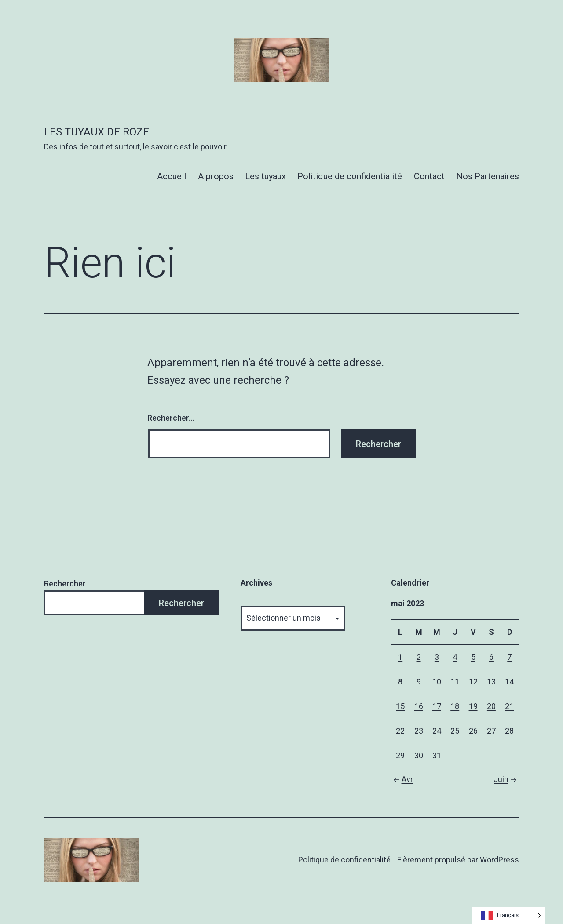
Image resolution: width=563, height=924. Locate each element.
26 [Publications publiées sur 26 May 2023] (473, 731)
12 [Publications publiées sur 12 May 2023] (473, 682)
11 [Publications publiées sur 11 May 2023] (455, 682)
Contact (429, 176)
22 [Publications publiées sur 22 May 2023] (400, 731)
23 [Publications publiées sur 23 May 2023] (419, 731)
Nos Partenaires (488, 176)
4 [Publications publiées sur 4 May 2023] (455, 657)
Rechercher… (171, 418)
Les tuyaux (265, 176)
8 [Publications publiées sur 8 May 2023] (400, 682)
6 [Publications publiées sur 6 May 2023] (491, 657)
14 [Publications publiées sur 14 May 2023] (509, 682)
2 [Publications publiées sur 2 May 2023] (419, 657)
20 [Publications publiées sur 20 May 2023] (491, 706)
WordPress (499, 860)
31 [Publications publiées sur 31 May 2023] (437, 755)
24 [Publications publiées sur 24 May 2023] (437, 731)
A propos (216, 176)
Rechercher (65, 584)
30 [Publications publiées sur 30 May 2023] (419, 755)
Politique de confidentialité (350, 176)
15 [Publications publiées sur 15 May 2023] (400, 706)
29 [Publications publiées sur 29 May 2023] (400, 755)
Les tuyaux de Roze (97, 132)
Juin (506, 779)
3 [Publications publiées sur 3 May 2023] (437, 657)
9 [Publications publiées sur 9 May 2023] (419, 682)
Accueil (172, 176)
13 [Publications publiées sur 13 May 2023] (491, 682)
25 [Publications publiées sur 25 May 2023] (455, 731)
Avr (402, 779)
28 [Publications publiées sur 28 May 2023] (509, 731)
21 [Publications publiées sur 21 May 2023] (509, 706)
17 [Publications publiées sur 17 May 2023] (437, 706)
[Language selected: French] (508, 915)
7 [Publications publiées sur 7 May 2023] (509, 657)
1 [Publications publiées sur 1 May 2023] (400, 657)
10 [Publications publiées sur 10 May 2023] (437, 682)
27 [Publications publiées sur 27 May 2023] (491, 731)
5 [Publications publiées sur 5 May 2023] (473, 657)
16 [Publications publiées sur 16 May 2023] (419, 706)
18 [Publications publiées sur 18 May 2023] (455, 706)
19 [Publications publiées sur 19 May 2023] (473, 706)
